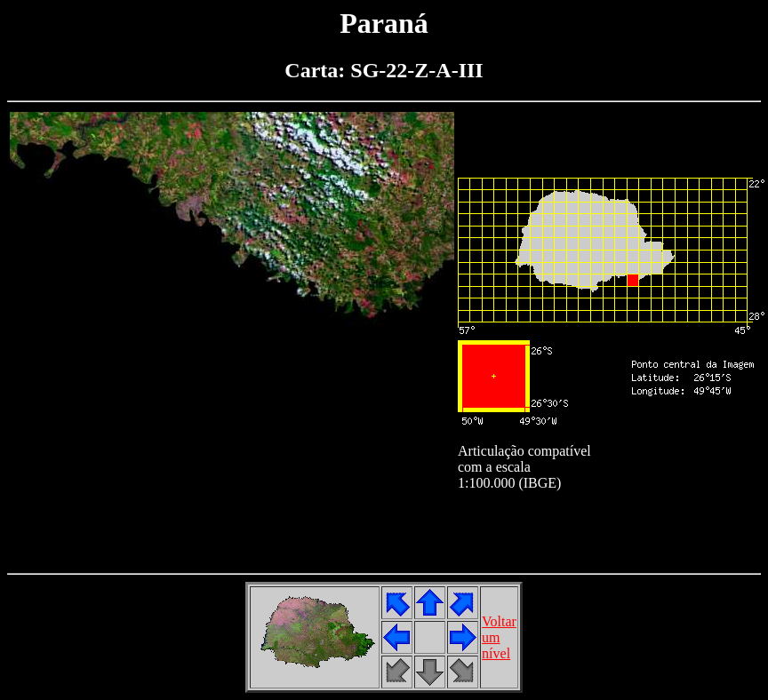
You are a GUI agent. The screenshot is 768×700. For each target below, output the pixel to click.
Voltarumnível (499, 637)
